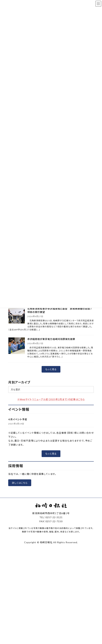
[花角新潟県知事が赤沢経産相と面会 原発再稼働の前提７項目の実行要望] (17, 316)
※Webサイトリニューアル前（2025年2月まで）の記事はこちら (51, 399)
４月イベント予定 (18, 419)
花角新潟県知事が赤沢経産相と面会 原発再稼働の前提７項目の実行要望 (60, 310)
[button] (51, 369)
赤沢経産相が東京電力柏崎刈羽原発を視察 (53, 339)
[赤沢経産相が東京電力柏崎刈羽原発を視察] (17, 346)
